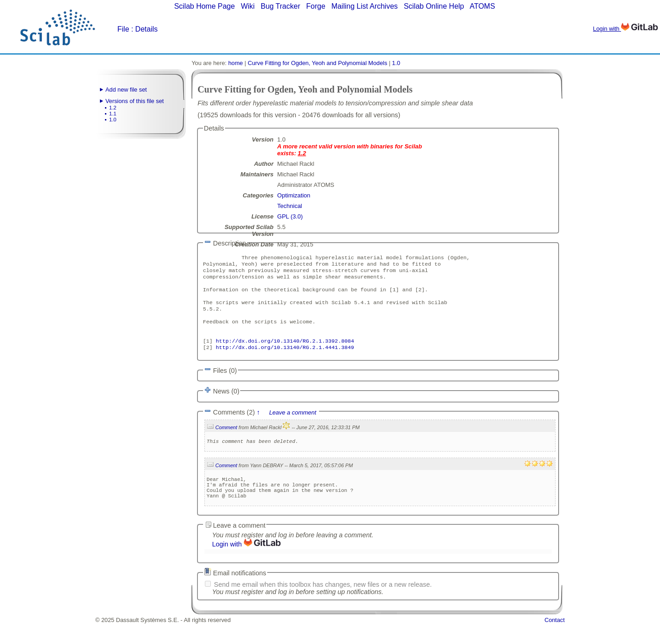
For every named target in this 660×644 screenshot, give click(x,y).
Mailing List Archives (365, 6)
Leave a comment (293, 426)
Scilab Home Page (205, 6)
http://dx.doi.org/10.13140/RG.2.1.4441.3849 (285, 361)
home (236, 63)
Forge (316, 6)
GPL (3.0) (290, 216)
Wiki (247, 6)
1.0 (113, 120)
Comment (226, 441)
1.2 (113, 108)
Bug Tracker (280, 6)
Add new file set (126, 90)
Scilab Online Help (434, 6)
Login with (625, 29)
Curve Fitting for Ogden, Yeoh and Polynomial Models (317, 63)
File (123, 29)
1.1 (113, 114)
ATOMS (482, 6)
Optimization (294, 195)
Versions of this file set (135, 101)
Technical (290, 206)
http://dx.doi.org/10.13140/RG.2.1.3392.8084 (285, 354)
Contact (555, 641)
